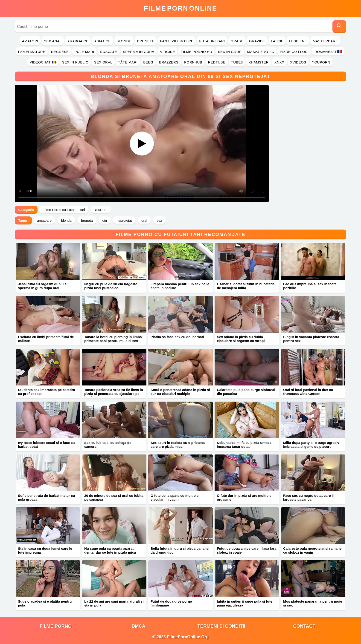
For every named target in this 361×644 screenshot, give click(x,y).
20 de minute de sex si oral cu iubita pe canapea (114, 497)
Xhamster (259, 62)
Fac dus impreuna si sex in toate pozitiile (310, 286)
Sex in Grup (230, 52)
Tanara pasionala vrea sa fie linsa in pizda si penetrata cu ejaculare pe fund (114, 394)
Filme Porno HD (196, 52)
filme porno (56, 626)
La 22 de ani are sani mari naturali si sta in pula (114, 603)
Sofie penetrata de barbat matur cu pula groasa (47, 497)
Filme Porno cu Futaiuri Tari (64, 210)
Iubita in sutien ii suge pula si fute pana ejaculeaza (245, 603)
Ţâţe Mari (128, 62)
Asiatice (102, 41)
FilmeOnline (180, 8)
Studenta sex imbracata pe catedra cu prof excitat (47, 392)
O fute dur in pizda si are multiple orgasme (244, 497)
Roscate (109, 52)
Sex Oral (103, 62)
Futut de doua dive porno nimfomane (171, 603)
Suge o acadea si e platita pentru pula (45, 603)
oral (144, 220)
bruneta (87, 220)
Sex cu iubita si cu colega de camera (108, 445)
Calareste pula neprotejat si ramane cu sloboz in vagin (312, 550)
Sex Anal (53, 41)
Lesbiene (298, 41)
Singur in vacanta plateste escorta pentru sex (311, 339)
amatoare (44, 220)
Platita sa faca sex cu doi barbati (177, 337)
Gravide (257, 41)
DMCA (139, 626)
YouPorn (321, 62)
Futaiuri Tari (212, 41)
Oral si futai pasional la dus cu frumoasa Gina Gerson (308, 392)
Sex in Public (75, 62)
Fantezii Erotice (177, 41)
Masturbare (325, 41)
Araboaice (78, 41)
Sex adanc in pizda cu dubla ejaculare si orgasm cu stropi (241, 339)
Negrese (60, 52)
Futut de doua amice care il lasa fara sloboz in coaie (247, 550)
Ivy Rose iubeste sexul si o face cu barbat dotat (46, 445)
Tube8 (237, 62)
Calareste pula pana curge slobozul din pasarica (246, 392)
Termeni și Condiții (221, 626)
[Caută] (339, 27)
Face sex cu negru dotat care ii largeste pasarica (308, 497)
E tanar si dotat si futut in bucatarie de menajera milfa (246, 286)
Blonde (124, 41)
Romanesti (328, 52)
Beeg (148, 62)
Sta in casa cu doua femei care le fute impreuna (45, 550)
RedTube (217, 62)
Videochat (43, 62)
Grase (237, 41)
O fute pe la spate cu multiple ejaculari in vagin (175, 497)
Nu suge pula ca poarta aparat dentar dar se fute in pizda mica (110, 550)
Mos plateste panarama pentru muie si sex (313, 603)
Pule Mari (84, 52)
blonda (66, 220)
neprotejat (124, 220)
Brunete (146, 41)
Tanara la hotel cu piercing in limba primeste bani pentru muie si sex (113, 339)
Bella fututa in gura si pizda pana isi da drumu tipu (180, 550)
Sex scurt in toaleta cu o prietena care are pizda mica (178, 445)
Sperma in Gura (139, 52)
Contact (304, 626)
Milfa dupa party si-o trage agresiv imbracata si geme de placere (311, 445)
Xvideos (298, 62)
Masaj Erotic (261, 52)
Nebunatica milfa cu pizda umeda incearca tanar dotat (244, 445)
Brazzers (169, 62)
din (105, 220)
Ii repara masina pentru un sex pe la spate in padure (180, 286)
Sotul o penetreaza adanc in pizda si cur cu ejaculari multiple (180, 392)
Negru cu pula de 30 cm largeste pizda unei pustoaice (111, 286)
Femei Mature (32, 52)
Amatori (30, 41)
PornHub (193, 62)
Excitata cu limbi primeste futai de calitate (46, 339)
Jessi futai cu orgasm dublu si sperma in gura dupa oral (43, 286)
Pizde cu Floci (294, 52)
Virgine (167, 52)
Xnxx (279, 62)
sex (159, 220)
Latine (277, 41)
